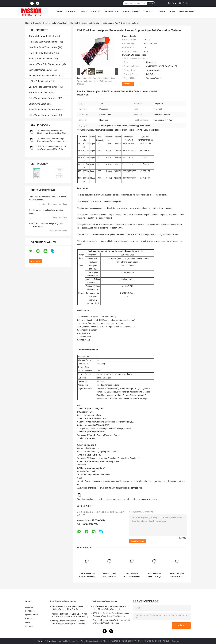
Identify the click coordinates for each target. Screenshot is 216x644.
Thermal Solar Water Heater (42, 36)
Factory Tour (112, 11)
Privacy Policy (44, 641)
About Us (96, 11)
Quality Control (131, 11)
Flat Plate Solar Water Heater (43, 42)
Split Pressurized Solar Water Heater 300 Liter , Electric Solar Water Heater (110, 608)
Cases (172, 11)
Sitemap (29, 626)
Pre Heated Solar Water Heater (44, 76)
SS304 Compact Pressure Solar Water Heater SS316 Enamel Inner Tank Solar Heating (177, 575)
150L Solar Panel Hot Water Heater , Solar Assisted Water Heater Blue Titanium (111, 615)
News (162, 11)
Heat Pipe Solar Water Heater (56, 23)
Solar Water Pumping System (43, 115)
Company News (187, 11)
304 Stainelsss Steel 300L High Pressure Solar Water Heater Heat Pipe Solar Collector (52, 141)
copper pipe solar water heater (123, 499)
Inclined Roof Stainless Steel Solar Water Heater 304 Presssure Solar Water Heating (70, 615)
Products (71, 11)
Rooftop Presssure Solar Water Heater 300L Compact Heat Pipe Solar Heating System (69, 623)
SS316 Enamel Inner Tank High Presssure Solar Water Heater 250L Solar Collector (154, 575)
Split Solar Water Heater (40, 70)
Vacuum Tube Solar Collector (43, 87)
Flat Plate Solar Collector (41, 53)
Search (151, 3)
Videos (84, 11)
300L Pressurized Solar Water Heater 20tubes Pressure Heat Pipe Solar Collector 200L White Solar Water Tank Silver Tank (87, 575)
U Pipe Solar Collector (39, 81)
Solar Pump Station (38, 104)
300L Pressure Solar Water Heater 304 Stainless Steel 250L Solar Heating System (52, 149)
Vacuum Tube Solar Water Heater (45, 64)
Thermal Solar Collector (40, 93)
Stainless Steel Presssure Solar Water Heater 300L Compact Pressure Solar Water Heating (110, 575)
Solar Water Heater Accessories (44, 109)
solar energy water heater (148, 499)
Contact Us (149, 11)
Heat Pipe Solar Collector (41, 59)
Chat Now (172, 3)
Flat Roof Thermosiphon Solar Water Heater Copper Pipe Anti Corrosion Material (96, 81)
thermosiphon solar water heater (95, 499)
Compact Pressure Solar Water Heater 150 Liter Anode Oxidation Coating (111, 622)
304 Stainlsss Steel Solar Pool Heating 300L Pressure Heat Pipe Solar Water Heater (52, 133)
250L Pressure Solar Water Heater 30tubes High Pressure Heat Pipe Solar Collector (132, 575)
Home (60, 11)
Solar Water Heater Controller (43, 98)
